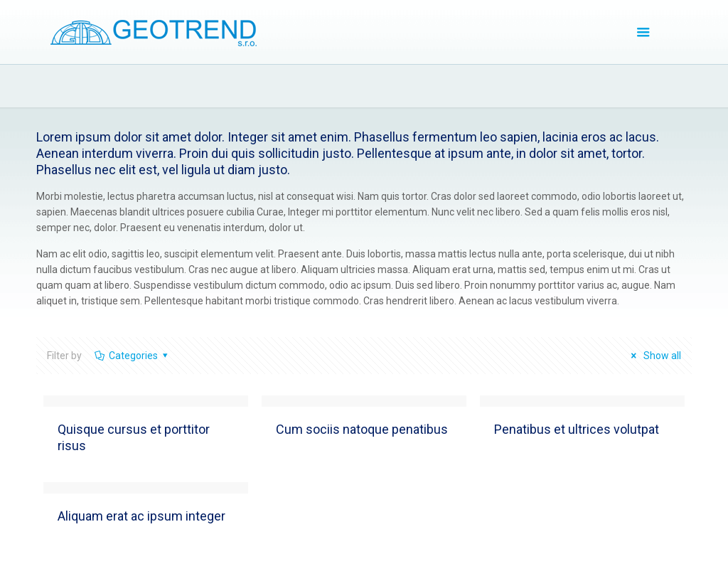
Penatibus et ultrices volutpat (577, 429)
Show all (654, 356)
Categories (132, 356)
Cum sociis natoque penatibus (362, 429)
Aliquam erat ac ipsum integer (141, 516)
